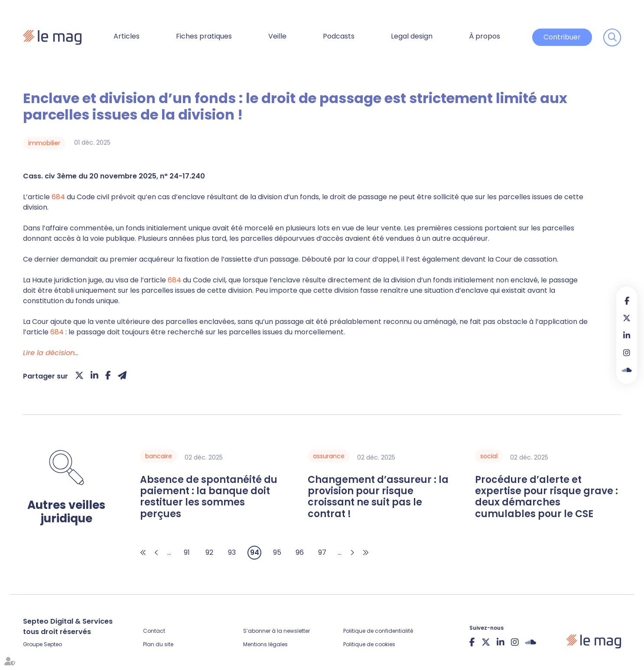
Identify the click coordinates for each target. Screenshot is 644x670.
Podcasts (339, 36)
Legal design (412, 36)
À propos (485, 36)
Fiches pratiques (204, 36)
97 (322, 552)
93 (232, 552)
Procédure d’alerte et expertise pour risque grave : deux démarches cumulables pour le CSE (546, 497)
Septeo (53, 644)
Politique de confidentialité (378, 631)
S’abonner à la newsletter (276, 631)
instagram (627, 353)
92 (209, 552)
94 (255, 552)
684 (58, 197)
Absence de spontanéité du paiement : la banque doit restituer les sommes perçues (209, 497)
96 (300, 552)
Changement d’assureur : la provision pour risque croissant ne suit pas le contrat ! (378, 497)
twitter (627, 318)
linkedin (627, 335)
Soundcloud (627, 370)
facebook (627, 301)
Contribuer (562, 37)
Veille (277, 36)
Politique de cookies (369, 644)
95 (277, 552)
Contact (154, 631)
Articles (127, 36)
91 (187, 552)
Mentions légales (265, 644)
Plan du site (158, 644)
